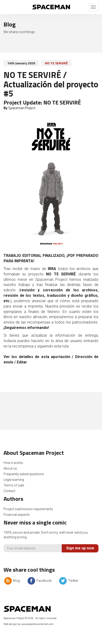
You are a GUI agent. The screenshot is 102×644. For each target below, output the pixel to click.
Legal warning (14, 480)
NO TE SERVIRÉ (56, 63)
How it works (13, 463)
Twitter (68, 581)
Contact (9, 491)
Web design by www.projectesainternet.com (29, 624)
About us (10, 468)
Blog (12, 581)
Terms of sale (14, 485)
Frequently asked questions (24, 474)
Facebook (39, 581)
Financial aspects (17, 515)
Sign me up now (80, 548)
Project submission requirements (28, 509)
